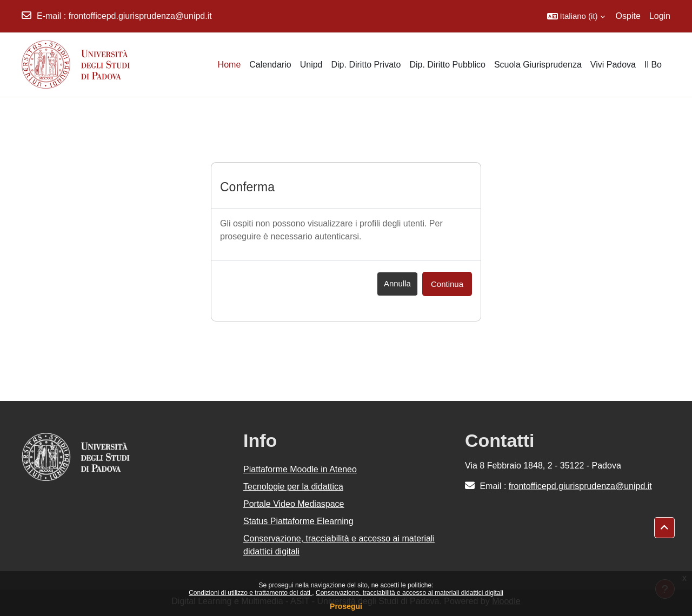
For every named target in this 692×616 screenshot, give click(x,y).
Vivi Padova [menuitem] (613, 65)
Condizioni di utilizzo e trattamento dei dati (250, 593)
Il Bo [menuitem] (653, 65)
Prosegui (346, 606)
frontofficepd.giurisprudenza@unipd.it (140, 16)
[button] (576, 16)
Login (660, 16)
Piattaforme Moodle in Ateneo (300, 469)
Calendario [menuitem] (270, 65)
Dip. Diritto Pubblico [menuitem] (447, 65)
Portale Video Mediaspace (294, 504)
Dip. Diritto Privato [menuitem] (366, 65)
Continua (447, 284)
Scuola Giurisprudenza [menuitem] (538, 65)
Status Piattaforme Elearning (298, 521)
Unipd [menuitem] (311, 65)
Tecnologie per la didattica (293, 487)
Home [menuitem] (229, 65)
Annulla (397, 283)
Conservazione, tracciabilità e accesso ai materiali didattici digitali (410, 593)
